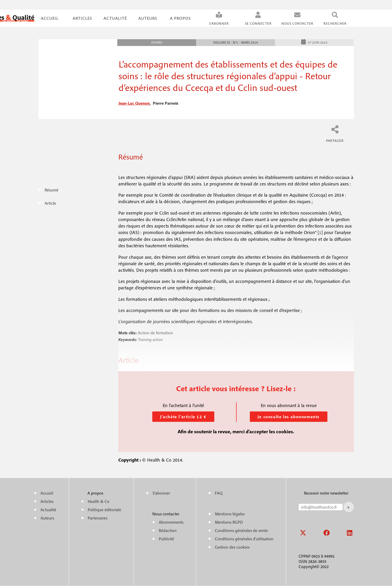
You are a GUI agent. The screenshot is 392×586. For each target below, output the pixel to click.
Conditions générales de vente (241, 530)
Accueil (50, 18)
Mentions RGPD (229, 522)
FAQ (219, 493)
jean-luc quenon (134, 103)
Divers (157, 42)
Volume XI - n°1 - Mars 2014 (235, 42)
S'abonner (219, 24)
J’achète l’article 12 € (183, 417)
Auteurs (148, 18)
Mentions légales (230, 514)
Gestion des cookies (232, 547)
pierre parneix (166, 103)
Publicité (166, 539)
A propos (180, 18)
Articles (47, 501)
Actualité (115, 18)
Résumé (51, 190)
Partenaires (98, 518)
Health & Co (99, 501)
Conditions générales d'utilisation (244, 539)
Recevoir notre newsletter (326, 493)
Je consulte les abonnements (289, 417)
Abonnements (171, 522)
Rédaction (168, 530)
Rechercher (335, 24)
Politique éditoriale (104, 510)
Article (50, 203)
